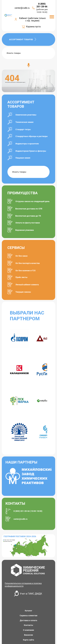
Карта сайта (28, 640)
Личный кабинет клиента (27, 285)
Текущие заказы (23, 292)
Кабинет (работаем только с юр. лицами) (32, 19)
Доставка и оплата (28, 620)
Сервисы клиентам (28, 616)
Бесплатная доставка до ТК (28, 216)
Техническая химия (24, 122)
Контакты (29, 625)
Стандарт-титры (23, 129)
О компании (29, 630)
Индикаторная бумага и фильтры (31, 151)
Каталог (28, 611)
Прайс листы (22, 277)
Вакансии (29, 635)
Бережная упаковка (25, 230)
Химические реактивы (26, 115)
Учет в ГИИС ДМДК (31, 594)
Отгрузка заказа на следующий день (33, 201)
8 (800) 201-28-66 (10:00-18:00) (28, 511)
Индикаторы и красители (27, 144)
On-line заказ (22, 256)
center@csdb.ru (22, 8)
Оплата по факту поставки (28, 223)
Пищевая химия (23, 158)
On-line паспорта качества (28, 263)
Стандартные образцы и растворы (32, 136)
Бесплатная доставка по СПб (29, 209)
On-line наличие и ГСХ (26, 271)
